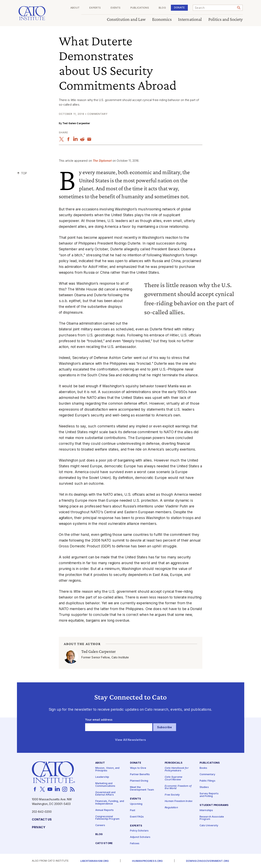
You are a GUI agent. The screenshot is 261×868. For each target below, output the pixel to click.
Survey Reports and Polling (209, 795)
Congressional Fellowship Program (107, 818)
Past (133, 810)
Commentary (207, 774)
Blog (162, 8)
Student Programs (214, 805)
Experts (95, 8)
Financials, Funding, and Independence (110, 803)
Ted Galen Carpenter (76, 123)
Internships (206, 810)
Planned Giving (139, 781)
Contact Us (42, 820)
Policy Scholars (139, 831)
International (190, 19)
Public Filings (207, 781)
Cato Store (104, 843)
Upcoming (136, 804)
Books (203, 768)
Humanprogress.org (147, 861)
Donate (179, 7)
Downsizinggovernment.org (208, 861)
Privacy (39, 827)
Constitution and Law (126, 19)
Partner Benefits (140, 774)
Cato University (209, 826)
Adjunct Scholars (140, 837)
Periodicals (174, 763)
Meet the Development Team (142, 789)
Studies (204, 787)
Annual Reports (105, 810)
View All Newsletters (130, 740)
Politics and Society (225, 19)
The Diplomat (102, 161)
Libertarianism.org (95, 861)
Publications (140, 8)
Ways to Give (138, 768)
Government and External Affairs (105, 794)
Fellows (135, 844)
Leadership (102, 777)
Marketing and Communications (105, 785)
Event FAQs (137, 817)
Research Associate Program (212, 818)
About (75, 8)
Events (115, 8)
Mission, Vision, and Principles (107, 769)
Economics (162, 19)
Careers (100, 825)
